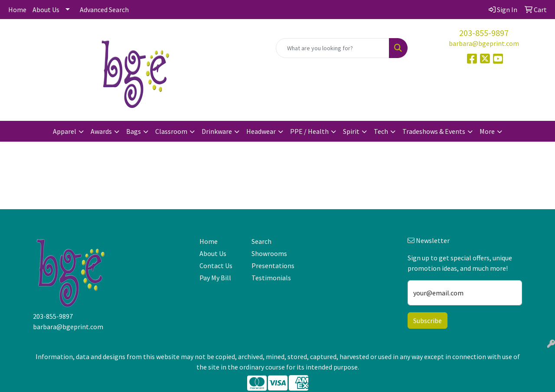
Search (261, 241)
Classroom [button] (171, 131)
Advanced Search (104, 10)
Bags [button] (134, 131)
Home (17, 10)
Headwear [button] (261, 131)
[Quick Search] (333, 48)
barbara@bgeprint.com (484, 43)
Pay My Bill (215, 278)
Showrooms (269, 253)
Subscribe (428, 321)
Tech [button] (381, 131)
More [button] (487, 131)
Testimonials (271, 278)
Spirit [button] (351, 131)
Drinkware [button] (217, 131)
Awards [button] (101, 131)
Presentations (272, 266)
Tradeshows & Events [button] (434, 131)
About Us (46, 10)
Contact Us (216, 266)
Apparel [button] (65, 131)
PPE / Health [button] (309, 131)
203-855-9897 (484, 33)
